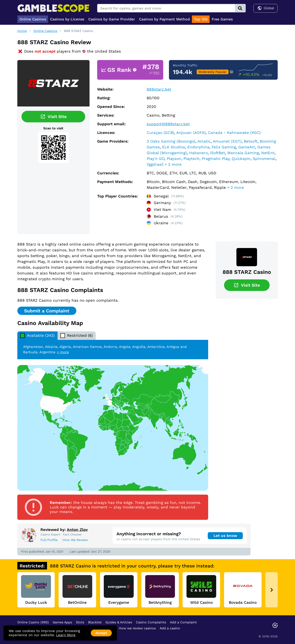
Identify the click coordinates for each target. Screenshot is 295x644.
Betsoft (251, 141)
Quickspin (241, 159)
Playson (174, 159)
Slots (80, 622)
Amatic (204, 141)
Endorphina (198, 147)
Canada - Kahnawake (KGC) (234, 133)
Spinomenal (264, 159)
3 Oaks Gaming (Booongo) (171, 141)
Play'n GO (156, 159)
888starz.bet (159, 89)
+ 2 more (173, 164)
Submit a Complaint (47, 311)
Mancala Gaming (243, 153)
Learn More (66, 635)
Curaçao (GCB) (160, 133)
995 (156, 73)
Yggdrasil (155, 164)
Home (22, 31)
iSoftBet (218, 153)
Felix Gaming (224, 147)
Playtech (191, 159)
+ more (63, 352)
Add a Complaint (183, 622)
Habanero (198, 153)
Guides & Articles (119, 622)
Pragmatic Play (216, 159)
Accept (101, 633)
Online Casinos (45, 31)
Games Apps (62, 622)
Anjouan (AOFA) (191, 133)
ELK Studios (174, 147)
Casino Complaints (151, 622)
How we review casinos (137, 628)
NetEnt (268, 153)
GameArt (247, 147)
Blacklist (95, 622)
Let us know (225, 536)
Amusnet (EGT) (227, 141)
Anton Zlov (77, 530)
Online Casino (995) (33, 622)
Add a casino (170, 628)
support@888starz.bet (168, 124)
